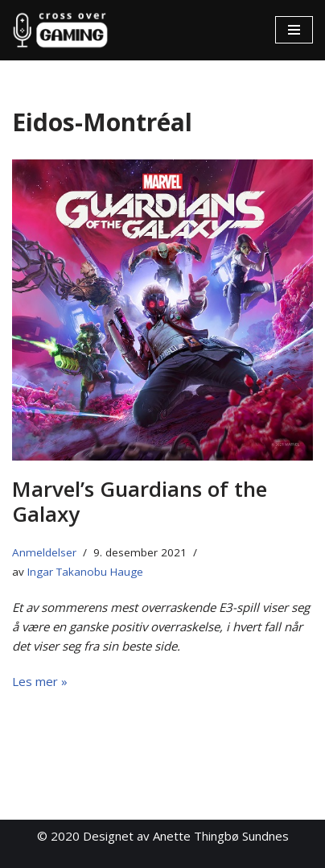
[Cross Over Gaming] (60, 30)
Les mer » (40, 681)
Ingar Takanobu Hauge (85, 572)
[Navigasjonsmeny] (294, 30)
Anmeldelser (44, 552)
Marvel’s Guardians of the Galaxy (140, 501)
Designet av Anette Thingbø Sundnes (186, 836)
